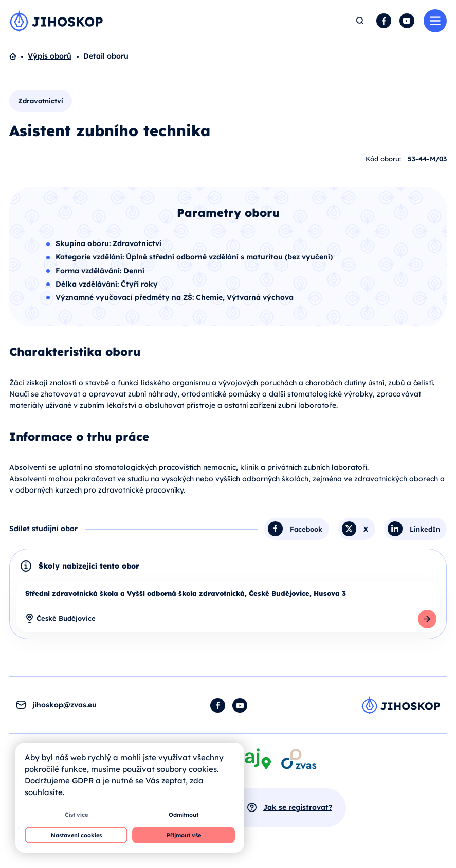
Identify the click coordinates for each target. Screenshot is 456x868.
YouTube (407, 21)
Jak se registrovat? (298, 807)
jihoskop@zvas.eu (65, 705)
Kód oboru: (383, 159)
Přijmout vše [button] (184, 835)
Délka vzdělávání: (88, 284)
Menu (435, 21)
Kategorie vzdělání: (91, 257)
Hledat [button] (360, 21)
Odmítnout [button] (184, 815)
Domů (19, 56)
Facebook (384, 21)
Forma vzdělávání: (89, 271)
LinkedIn (425, 529)
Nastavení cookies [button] (76, 835)
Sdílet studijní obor (43, 529)
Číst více (76, 815)
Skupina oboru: (84, 243)
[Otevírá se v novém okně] (299, 759)
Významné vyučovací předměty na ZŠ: (126, 297)
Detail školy (427, 619)
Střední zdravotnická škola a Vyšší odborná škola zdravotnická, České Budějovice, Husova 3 (186, 593)
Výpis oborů (50, 56)
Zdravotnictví (41, 101)
